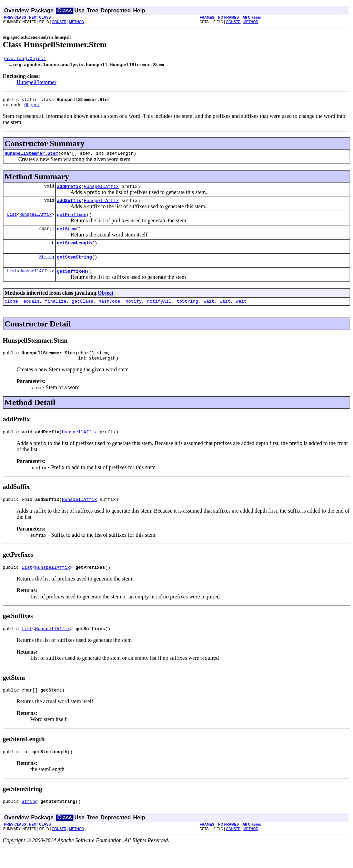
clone (11, 313)
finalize (56, 313)
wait (209, 313)
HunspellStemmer (37, 83)
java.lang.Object (24, 59)
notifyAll (159, 313)
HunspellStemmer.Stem (31, 157)
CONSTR (59, 22)
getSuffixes (72, 282)
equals (32, 313)
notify (134, 313)
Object (32, 108)
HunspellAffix (101, 191)
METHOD (77, 22)
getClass (82, 313)
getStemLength (74, 252)
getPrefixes (72, 222)
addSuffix (69, 206)
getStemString (74, 267)
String (47, 267)
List (12, 221)
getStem (66, 237)
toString (187, 313)
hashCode (109, 313)
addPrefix (69, 191)
